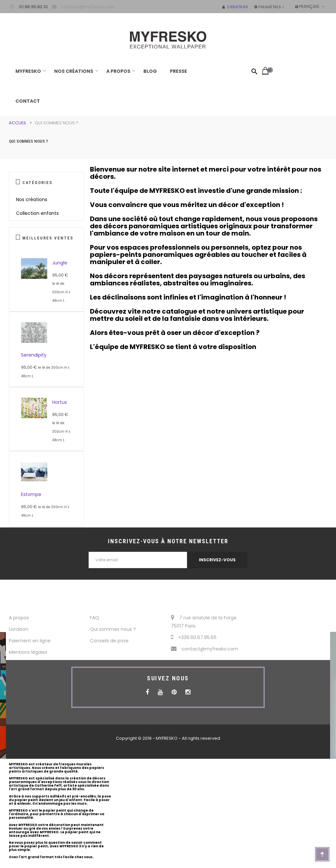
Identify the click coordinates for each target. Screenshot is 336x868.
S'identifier (235, 7)
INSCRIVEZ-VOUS (217, 560)
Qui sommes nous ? (113, 629)
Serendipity (34, 355)
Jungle (60, 263)
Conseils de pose (109, 641)
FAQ (94, 618)
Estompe (31, 494)
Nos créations (32, 199)
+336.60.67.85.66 (194, 637)
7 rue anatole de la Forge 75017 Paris (204, 622)
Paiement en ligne (30, 641)
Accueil (18, 123)
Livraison (19, 629)
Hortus (60, 402)
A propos (19, 618)
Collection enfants (37, 213)
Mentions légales (28, 652)
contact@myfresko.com (88, 7)
